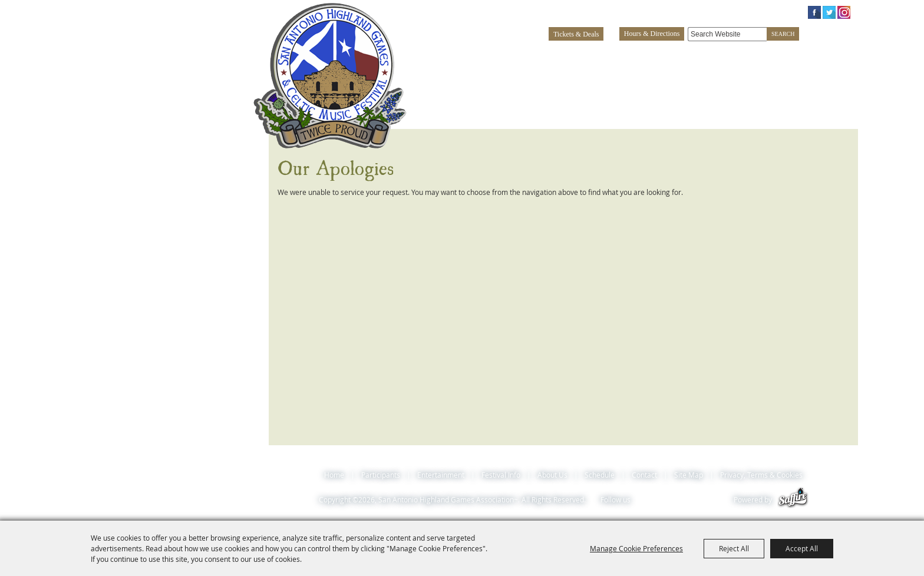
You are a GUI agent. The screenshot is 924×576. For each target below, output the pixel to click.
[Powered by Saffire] (793, 499)
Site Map (689, 475)
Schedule (827, 54)
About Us (761, 54)
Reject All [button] (734, 548)
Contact (644, 475)
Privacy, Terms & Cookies (761, 475)
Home (334, 475)
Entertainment (600, 54)
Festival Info (687, 54)
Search (783, 34)
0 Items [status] (776, 12)
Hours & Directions (652, 34)
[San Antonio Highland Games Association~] (330, 75)
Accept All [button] (802, 548)
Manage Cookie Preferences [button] (636, 548)
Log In (710, 12)
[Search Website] (727, 34)
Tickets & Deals (576, 34)
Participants (516, 54)
